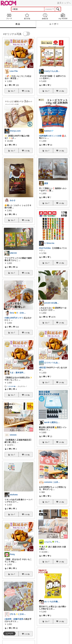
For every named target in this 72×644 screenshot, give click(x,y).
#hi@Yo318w (45, 248)
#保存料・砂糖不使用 (14, 619)
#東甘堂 (42, 368)
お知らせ (45, 16)
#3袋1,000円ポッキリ (14, 318)
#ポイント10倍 (55, 136)
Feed (9, 16)
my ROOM (63, 16)
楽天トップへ (64, 3)
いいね (27, 91)
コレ (13, 91)
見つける (27, 16)
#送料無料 (43, 136)
